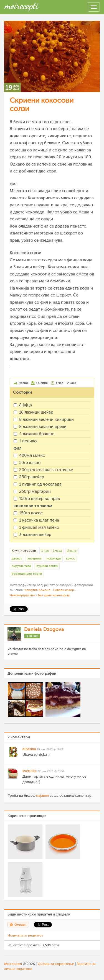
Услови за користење (56, 964)
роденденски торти (27, 574)
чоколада (54, 559)
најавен (43, 795)
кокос (70, 559)
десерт (17, 559)
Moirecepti (13, 964)
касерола (34, 559)
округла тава (21, 566)
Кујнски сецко (47, 566)
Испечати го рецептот (25, 935)
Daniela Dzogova (44, 629)
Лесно (72, 551)
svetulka (30, 771)
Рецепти (32, 636)
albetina (29, 749)
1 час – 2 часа (52, 551)
